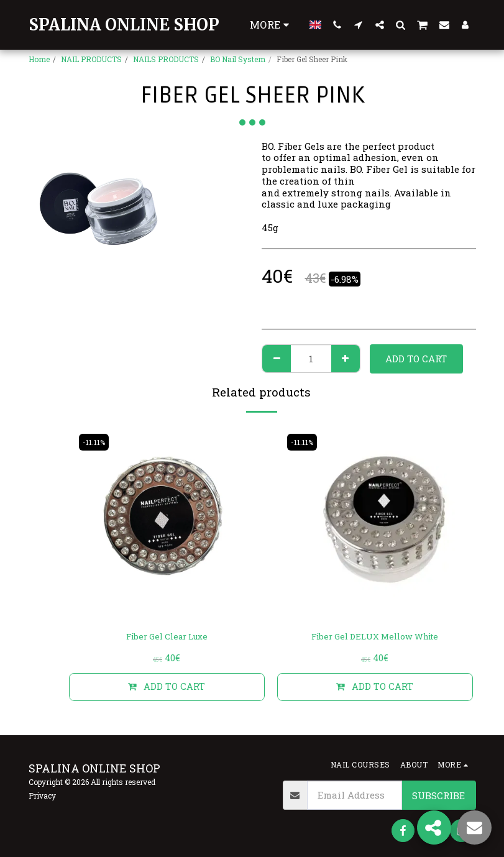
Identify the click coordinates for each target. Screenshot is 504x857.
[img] (167, 523)
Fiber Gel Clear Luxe (167, 638)
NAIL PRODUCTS (91, 59)
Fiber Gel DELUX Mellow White (375, 638)
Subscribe (438, 795)
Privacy (42, 795)
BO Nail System (238, 59)
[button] (337, 25)
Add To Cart (416, 359)
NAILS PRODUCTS (166, 59)
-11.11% (95, 442)
